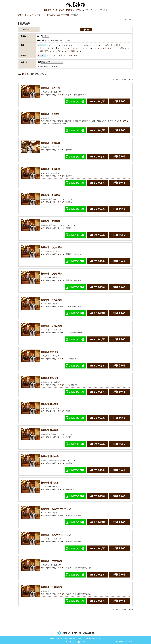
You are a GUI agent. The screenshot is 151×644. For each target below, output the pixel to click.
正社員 (118, 45)
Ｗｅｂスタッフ (93, 48)
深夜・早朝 (73, 56)
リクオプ (129, 642)
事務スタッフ (76, 51)
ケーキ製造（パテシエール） (91, 45)
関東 (130, 19)
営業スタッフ (124, 48)
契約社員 (109, 45)
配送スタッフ (63, 51)
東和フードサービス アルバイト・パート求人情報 (37, 15)
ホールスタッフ (54, 45)
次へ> (131, 79)
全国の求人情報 (63, 15)
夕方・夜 (62, 56)
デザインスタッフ (109, 48)
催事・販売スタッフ (47, 51)
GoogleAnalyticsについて (75, 642)
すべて (43, 45)
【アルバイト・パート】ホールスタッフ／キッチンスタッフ (62, 48)
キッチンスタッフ (70, 45)
